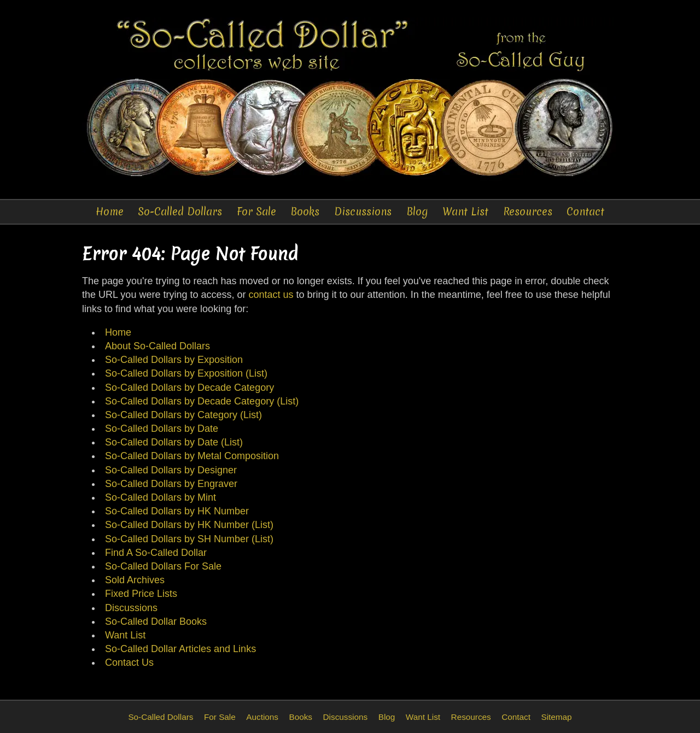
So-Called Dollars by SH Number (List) (189, 539)
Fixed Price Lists (141, 594)
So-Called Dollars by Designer (171, 470)
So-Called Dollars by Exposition (174, 360)
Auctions (262, 717)
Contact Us (129, 662)
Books (305, 212)
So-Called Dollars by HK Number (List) (189, 525)
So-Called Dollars (180, 212)
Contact (585, 212)
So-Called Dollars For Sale (163, 566)
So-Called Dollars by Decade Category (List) (202, 401)
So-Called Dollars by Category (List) (183, 415)
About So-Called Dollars (157, 346)
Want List (465, 212)
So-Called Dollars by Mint (161, 497)
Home (110, 212)
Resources (528, 212)
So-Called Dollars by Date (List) (174, 442)
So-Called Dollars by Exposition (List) (186, 373)
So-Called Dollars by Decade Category (189, 388)
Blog (417, 212)
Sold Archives (135, 580)
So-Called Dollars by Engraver (171, 484)
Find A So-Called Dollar (156, 553)
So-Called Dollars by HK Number (177, 511)
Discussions (363, 212)
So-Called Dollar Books (156, 621)
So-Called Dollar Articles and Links (180, 649)
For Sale (256, 212)
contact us (271, 295)
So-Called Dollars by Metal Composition (192, 456)
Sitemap (556, 717)
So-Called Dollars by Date (162, 429)
